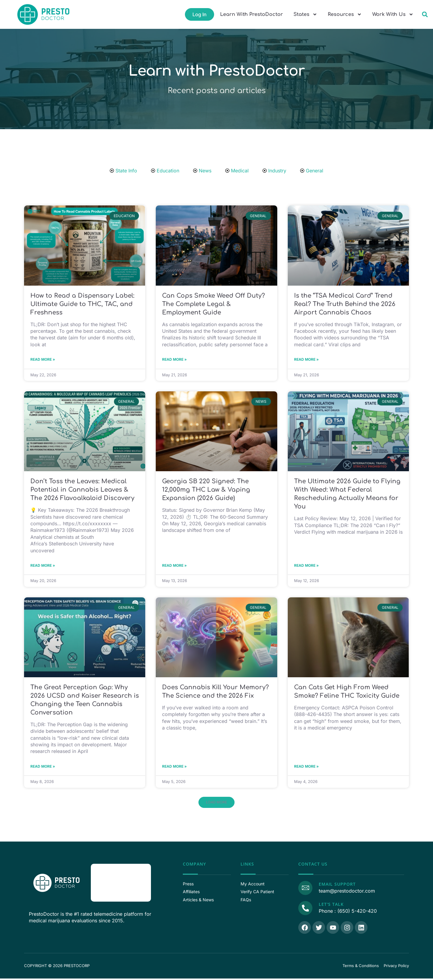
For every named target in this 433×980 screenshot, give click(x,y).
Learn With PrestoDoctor (252, 14)
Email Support (336, 887)
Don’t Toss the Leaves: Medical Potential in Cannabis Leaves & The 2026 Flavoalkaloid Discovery (82, 491)
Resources (345, 14)
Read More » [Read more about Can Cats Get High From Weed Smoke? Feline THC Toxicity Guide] (306, 769)
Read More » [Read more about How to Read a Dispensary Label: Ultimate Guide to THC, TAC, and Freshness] (43, 360)
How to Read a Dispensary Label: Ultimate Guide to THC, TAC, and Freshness (82, 304)
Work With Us (393, 14)
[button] (425, 15)
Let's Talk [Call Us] (330, 907)
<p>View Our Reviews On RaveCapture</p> (121, 885)
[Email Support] (305, 890)
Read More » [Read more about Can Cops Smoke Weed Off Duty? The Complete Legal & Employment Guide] (174, 360)
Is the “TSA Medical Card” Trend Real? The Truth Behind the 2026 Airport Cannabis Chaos (345, 304)
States (305, 14)
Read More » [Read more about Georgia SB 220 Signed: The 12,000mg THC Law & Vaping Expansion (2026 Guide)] (174, 567)
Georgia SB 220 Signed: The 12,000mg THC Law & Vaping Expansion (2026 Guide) (206, 491)
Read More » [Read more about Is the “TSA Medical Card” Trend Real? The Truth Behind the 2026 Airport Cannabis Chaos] (306, 360)
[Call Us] (305, 910)
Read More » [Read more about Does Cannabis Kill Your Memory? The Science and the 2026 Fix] (174, 769)
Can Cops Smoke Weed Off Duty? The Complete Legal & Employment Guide (213, 304)
